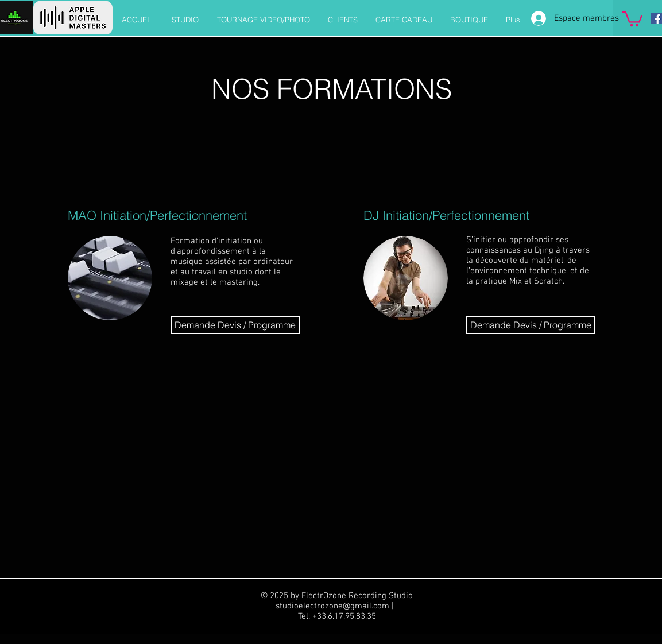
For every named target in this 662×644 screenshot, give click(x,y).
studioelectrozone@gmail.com (332, 606)
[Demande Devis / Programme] (235, 325)
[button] (632, 18)
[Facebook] (656, 18)
